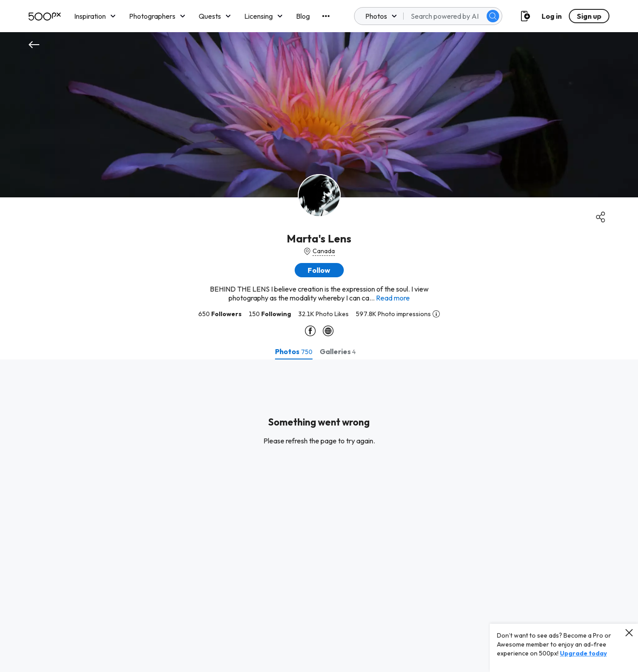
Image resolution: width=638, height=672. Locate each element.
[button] (319, 270)
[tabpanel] (319, 516)
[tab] (294, 351)
